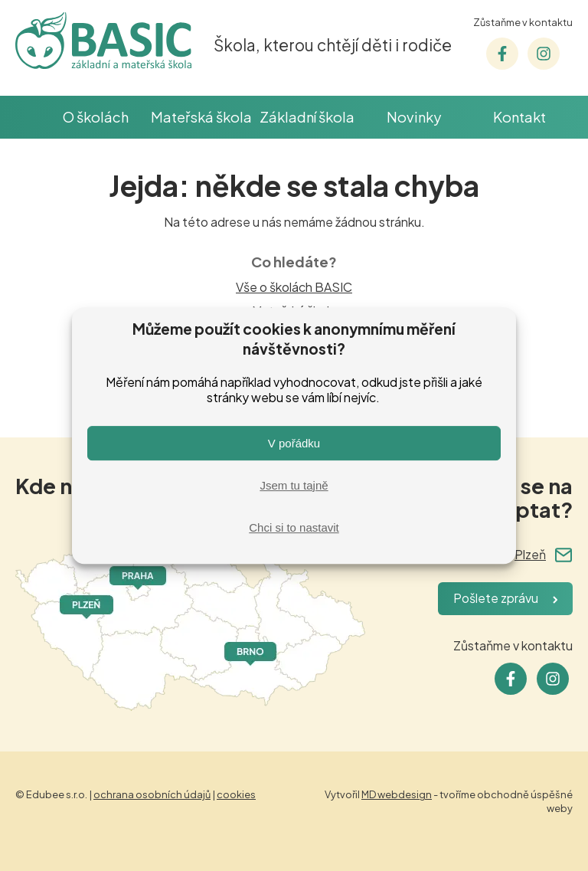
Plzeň (530, 554)
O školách (95, 117)
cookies (236, 794)
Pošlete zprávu (496, 598)
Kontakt (519, 117)
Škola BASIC (29, 117)
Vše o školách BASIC (294, 287)
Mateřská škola (201, 117)
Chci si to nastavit (294, 527)
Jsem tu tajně (294, 485)
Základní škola (307, 117)
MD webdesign (397, 794)
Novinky (414, 117)
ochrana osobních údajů (152, 794)
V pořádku (294, 443)
